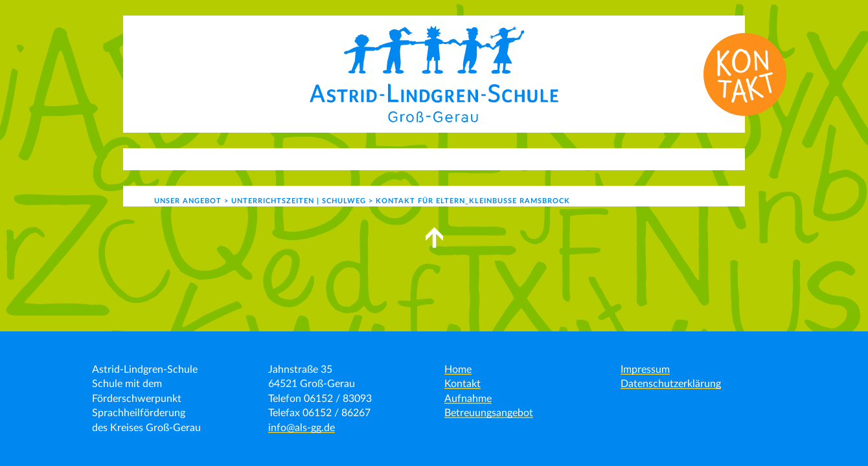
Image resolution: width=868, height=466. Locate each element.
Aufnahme (468, 399)
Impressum (645, 370)
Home (458, 370)
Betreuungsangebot (489, 413)
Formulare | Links (664, 159)
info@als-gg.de (302, 428)
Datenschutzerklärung (671, 384)
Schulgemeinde (489, 159)
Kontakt (580, 159)
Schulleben (392, 159)
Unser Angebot (294, 159)
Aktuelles (201, 159)
